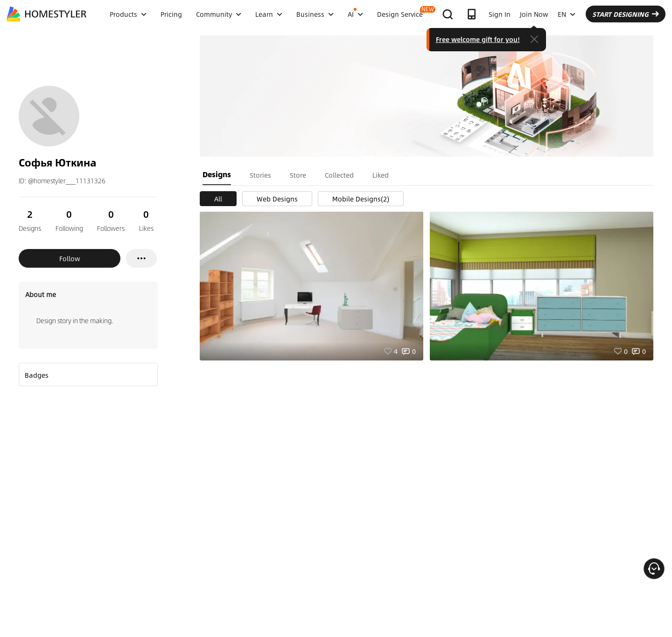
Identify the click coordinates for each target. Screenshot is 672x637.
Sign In (500, 14)
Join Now (534, 14)
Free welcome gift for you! (478, 39)
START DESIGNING (626, 14)
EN (567, 14)
